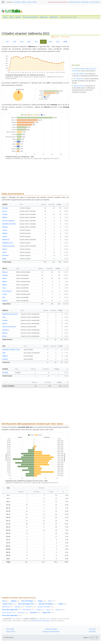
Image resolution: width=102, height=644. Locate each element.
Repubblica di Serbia (9, 224)
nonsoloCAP (17, 2)
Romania (5, 208)
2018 (15, 42)
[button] (93, 638)
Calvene (60, 610)
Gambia (5, 301)
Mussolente (29, 610)
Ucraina (5, 214)
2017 (7, 42)
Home (5, 17)
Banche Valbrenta (79, 74)
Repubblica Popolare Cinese (11, 350)
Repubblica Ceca (8, 243)
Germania (5, 255)
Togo (4, 288)
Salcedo (19, 607)
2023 (51, 42)
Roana (41, 610)
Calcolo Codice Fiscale (29, 2)
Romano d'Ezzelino (46, 607)
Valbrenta (44, 17)
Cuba (4, 317)
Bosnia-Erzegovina (8, 221)
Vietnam (5, 359)
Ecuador (5, 320)
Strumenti (92, 629)
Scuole (92, 2)
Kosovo (5, 211)
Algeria (5, 282)
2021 (36, 42)
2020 (29, 42)
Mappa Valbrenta (79, 86)
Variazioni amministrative (51, 632)
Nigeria (5, 285)
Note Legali (10, 629)
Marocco (5, 272)
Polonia (5, 249)
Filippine (5, 356)
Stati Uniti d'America (9, 327)
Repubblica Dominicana (10, 314)
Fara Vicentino (9, 613)
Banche (97, 2)
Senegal (5, 275)
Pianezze (31, 607)
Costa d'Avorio (7, 291)
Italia (11, 17)
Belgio (4, 259)
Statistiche (85, 2)
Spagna (5, 233)
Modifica (56, 37)
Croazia (5, 230)
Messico (5, 333)
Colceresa (23, 613)
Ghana (4, 278)
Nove (50, 610)
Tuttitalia (9, 2)
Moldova (5, 227)
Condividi (65, 37)
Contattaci (92, 632)
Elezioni (78, 2)
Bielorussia (6, 240)
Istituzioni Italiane (51, 629)
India (4, 353)
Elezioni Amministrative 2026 (58, 2)
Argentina (6, 330)
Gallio (52, 601)
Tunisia (5, 294)
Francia (5, 236)
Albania (5, 217)
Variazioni (71, 2)
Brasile (4, 324)
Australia (5, 373)
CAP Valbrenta (78, 79)
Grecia (4, 252)
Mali (4, 297)
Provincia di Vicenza (30, 17)
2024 (58, 42)
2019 (22, 42)
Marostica (8, 607)
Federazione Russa (8, 246)
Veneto (18, 17)
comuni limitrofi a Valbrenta (40, 621)
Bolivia (4, 336)
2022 (43, 42)
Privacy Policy (11, 632)
